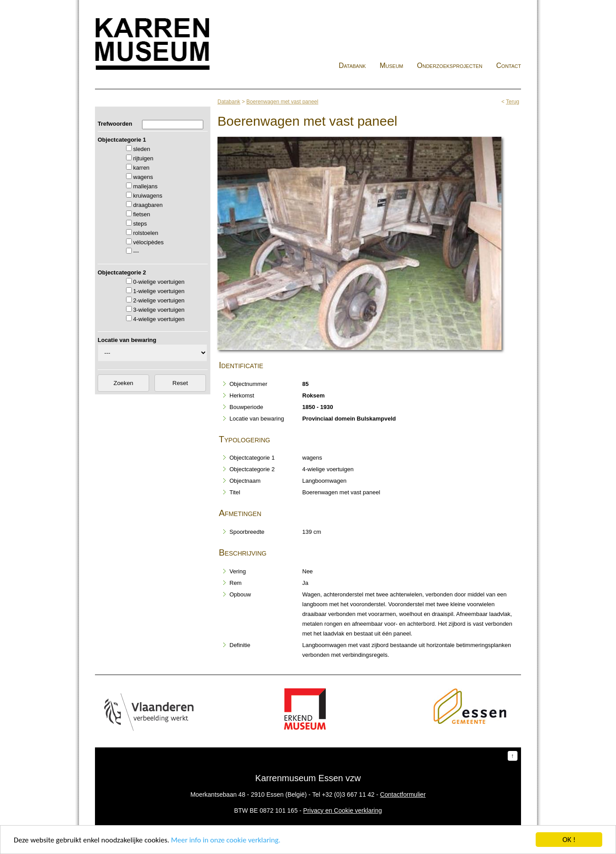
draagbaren (148, 205)
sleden (142, 149)
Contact (509, 66)
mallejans (145, 186)
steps (140, 224)
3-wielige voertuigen (159, 310)
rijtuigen (143, 158)
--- (136, 252)
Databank (352, 66)
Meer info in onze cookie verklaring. (225, 840)
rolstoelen (146, 233)
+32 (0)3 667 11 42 (348, 794)
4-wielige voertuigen (159, 319)
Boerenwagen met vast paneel (282, 102)
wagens (143, 177)
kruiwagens (148, 196)
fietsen (142, 214)
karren (141, 168)
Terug (513, 102)
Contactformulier (403, 794)
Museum (391, 66)
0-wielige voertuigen (159, 282)
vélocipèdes (148, 242)
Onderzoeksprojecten (450, 66)
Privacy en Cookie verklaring (342, 810)
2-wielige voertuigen (159, 300)
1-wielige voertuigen (159, 291)
